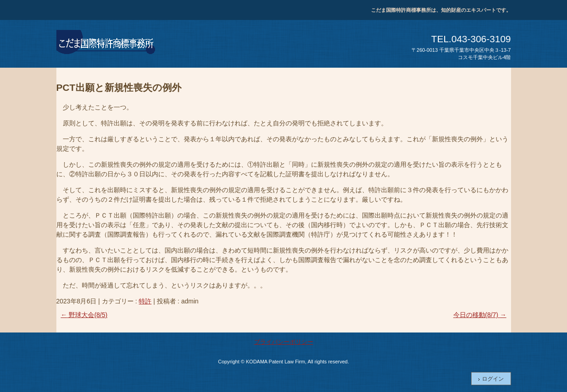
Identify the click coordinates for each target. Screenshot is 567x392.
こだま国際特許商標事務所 (106, 44)
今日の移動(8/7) (480, 315)
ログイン (493, 379)
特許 (145, 301)
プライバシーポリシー (284, 342)
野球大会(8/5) (84, 315)
